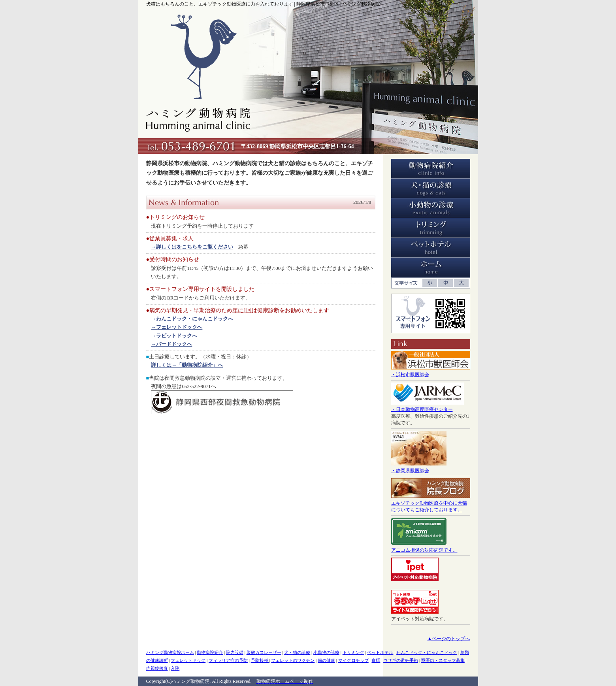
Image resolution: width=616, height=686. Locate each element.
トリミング (353, 652)
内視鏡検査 (157, 668)
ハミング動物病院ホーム (170, 652)
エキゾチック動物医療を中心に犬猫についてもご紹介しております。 (431, 503)
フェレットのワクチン (293, 660)
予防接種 (260, 660)
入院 (175, 668)
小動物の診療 (326, 652)
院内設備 (235, 652)
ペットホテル (380, 652)
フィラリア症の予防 (228, 660)
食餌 (376, 660)
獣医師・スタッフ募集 (443, 660)
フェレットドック (188, 660)
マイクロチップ (353, 660)
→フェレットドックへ (177, 327)
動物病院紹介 (210, 652)
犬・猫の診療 (297, 652)
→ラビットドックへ (174, 336)
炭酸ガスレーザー (264, 652)
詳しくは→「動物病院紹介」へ (187, 365)
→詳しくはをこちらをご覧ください (192, 247)
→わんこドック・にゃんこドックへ (192, 319)
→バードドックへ (171, 344)
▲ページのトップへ (449, 639)
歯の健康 (326, 660)
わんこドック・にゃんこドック (427, 652)
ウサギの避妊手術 (401, 660)
